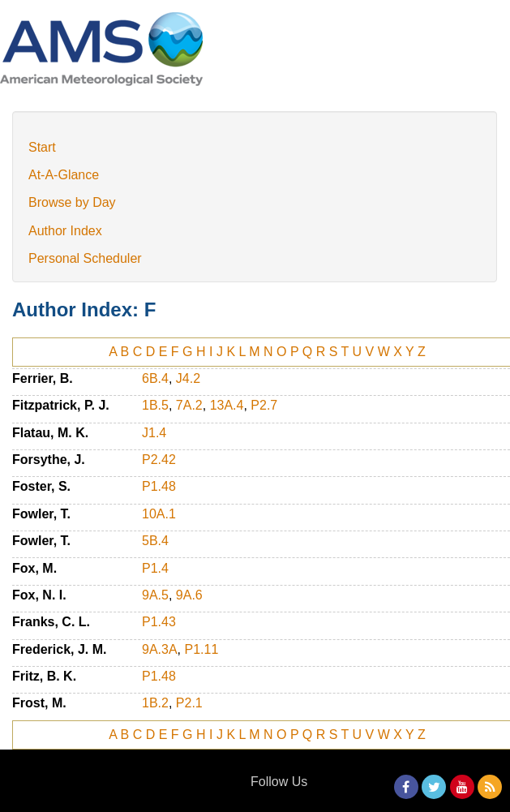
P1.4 (155, 568)
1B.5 (155, 405)
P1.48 (159, 486)
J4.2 (188, 378)
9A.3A (160, 649)
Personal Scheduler (85, 258)
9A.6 (189, 595)
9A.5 (155, 595)
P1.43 (159, 622)
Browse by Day (72, 202)
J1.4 (154, 433)
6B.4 (155, 378)
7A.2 (189, 405)
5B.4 (155, 541)
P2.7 (264, 405)
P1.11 (201, 649)
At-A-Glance (64, 175)
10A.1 (159, 514)
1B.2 (155, 703)
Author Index (65, 231)
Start (42, 147)
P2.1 (189, 703)
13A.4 (227, 405)
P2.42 (159, 460)
